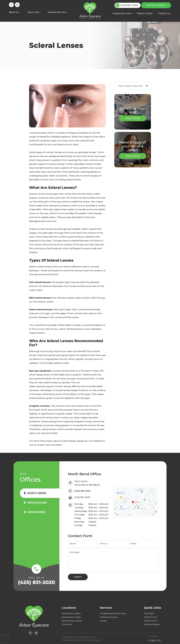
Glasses (103, 621)
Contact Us (67, 624)
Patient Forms (151, 621)
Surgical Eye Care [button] (123, 13)
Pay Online (149, 613)
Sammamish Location (72, 621)
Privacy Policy (87, 639)
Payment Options (152, 624)
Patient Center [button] (145, 13)
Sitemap (97, 639)
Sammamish (37, 512)
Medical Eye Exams (109, 617)
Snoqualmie (37, 503)
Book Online (133, 118)
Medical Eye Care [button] (58, 12)
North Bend (37, 493)
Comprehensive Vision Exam (113, 613)
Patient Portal (156, 5)
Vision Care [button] (34, 12)
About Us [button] (15, 12)
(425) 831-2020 (129, 5)
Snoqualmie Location (71, 617)
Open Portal (133, 156)
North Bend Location (71, 613)
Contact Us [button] (164, 13)
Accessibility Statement (71, 639)
